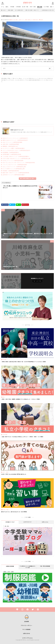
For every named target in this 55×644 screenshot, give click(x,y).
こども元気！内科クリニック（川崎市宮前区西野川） (16, 156)
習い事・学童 (25, 7)
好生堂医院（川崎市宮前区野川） (11, 152)
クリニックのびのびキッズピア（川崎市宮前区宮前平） (17, 150)
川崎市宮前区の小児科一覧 (48, 10)
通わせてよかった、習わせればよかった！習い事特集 (14, 512)
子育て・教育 (33, 7)
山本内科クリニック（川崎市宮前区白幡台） (14, 175)
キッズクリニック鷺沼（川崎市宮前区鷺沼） (14, 148)
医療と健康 (40, 7)
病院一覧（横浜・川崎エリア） (32, 10)
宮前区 (42, 20)
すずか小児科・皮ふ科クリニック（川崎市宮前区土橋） (17, 159)
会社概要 (27, 621)
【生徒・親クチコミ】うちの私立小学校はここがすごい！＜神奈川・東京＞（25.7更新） (23, 437)
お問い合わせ (27, 633)
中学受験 (12, 7)
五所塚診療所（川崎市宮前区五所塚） (12, 154)
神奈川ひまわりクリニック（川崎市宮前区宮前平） (16, 140)
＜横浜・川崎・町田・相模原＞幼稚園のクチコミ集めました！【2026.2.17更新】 (21, 399)
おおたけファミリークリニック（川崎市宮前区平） (16, 138)
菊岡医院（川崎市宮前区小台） (10, 146)
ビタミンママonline (28, 638)
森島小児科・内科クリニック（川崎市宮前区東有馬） (16, 173)
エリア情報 (46, 7)
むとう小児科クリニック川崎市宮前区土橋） (14, 169)
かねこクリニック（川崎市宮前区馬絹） (13, 142)
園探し (7, 7)
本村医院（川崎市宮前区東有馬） (11, 171)
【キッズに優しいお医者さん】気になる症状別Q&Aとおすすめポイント (20, 187)
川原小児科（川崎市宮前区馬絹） (11, 144)
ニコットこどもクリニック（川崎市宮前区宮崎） (15, 165)
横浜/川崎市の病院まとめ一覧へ (27, 178)
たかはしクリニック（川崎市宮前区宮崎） (13, 161)
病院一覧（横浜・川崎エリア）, (18, 20)
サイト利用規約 (27, 629)
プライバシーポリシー (27, 625)
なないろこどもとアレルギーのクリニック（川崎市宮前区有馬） (19, 163)
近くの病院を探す (19, 10)
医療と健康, (28, 20)
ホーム (3, 7)
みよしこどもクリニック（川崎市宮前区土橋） (15, 167)
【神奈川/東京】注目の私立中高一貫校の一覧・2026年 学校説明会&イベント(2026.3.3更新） (24, 362)
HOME (4, 10)
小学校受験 (18, 7)
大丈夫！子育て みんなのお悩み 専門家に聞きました (14, 474)
